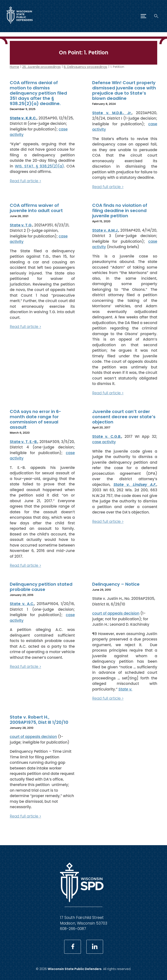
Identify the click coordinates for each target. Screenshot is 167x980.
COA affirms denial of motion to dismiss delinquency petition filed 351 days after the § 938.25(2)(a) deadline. (38, 93)
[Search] (156, 16)
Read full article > (25, 181)
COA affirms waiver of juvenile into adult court (36, 208)
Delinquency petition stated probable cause (41, 587)
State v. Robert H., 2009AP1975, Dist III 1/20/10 (39, 719)
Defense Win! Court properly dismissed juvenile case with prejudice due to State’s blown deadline (124, 90)
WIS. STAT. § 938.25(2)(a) (39, 166)
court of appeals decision (116, 613)
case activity (104, 442)
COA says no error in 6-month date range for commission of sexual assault (35, 419)
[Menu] (143, 16)
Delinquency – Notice (116, 584)
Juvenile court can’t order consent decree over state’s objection (124, 417)
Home (14, 67)
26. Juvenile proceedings (41, 67)
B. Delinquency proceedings (85, 67)
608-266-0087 (73, 929)
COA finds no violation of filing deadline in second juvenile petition (120, 211)
